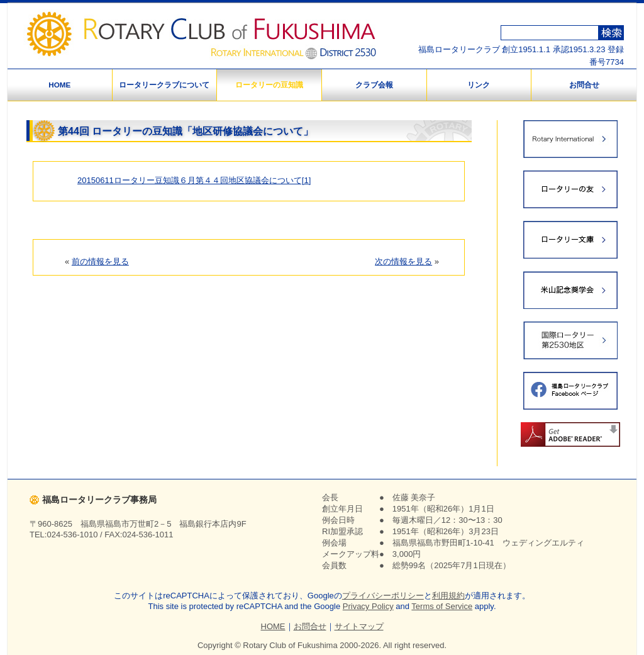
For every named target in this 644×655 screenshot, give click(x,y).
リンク (479, 85)
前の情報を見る (100, 261)
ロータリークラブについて (164, 85)
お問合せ (584, 85)
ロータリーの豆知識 (269, 85)
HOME (59, 85)
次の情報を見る (403, 261)
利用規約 (448, 596)
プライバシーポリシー (383, 596)
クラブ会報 (374, 85)
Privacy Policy (368, 606)
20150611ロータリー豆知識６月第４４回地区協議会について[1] (194, 180)
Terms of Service (442, 606)
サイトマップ (359, 626)
